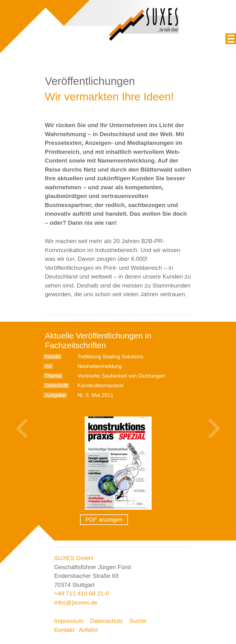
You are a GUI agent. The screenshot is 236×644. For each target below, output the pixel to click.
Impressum (69, 621)
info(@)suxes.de (76, 603)
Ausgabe (55, 395)
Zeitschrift (56, 386)
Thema (53, 376)
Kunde (52, 357)
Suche (138, 621)
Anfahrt (88, 630)
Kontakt (64, 630)
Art (48, 366)
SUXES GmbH (74, 558)
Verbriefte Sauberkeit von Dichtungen (121, 376)
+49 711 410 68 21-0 (82, 593)
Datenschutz (106, 621)
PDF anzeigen (104, 520)
